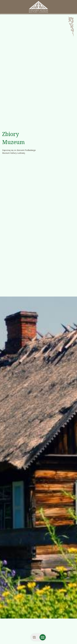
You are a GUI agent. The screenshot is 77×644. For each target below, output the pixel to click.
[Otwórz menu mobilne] (43, 637)
